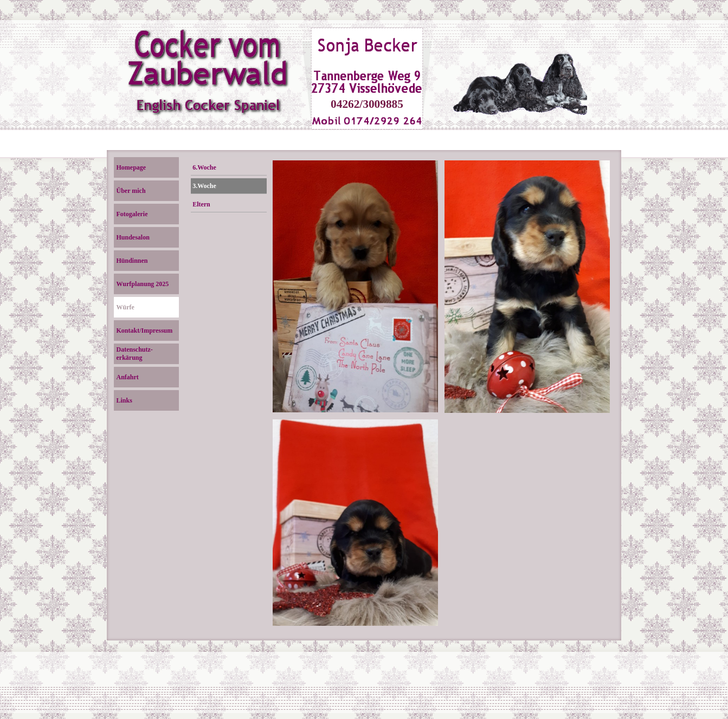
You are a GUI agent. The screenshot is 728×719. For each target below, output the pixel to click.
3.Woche (204, 186)
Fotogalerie (132, 214)
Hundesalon (133, 237)
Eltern (201, 204)
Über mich (131, 191)
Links (124, 400)
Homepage (131, 167)
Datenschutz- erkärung (135, 354)
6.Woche (204, 167)
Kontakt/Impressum (145, 331)
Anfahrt (128, 377)
